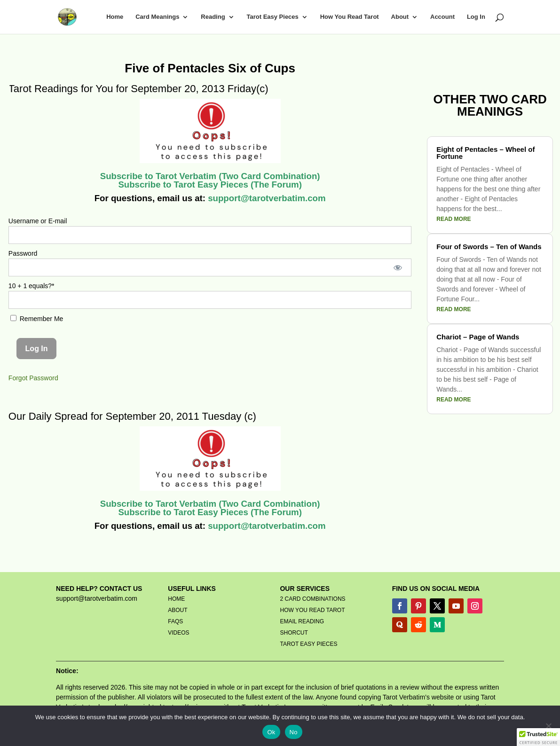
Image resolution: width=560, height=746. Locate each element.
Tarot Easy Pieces (272, 17)
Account (442, 17)
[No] (548, 726)
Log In (476, 17)
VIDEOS (178, 633)
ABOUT (177, 610)
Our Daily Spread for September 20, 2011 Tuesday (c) (132, 416)
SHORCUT (294, 633)
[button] (538, 737)
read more (454, 219)
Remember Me (37, 319)
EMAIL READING (302, 621)
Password (23, 253)
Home (115, 17)
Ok (271, 732)
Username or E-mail (38, 221)
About (400, 17)
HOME (176, 599)
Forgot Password (33, 378)
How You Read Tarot (350, 17)
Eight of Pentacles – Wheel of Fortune (485, 153)
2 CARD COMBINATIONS (312, 599)
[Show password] (398, 267)
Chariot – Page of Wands (478, 337)
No (294, 732)
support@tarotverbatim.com (266, 198)
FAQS (175, 621)
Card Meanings (157, 17)
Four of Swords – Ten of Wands (489, 247)
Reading (213, 17)
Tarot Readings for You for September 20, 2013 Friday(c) (138, 89)
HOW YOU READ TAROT (312, 610)
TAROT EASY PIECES (308, 644)
